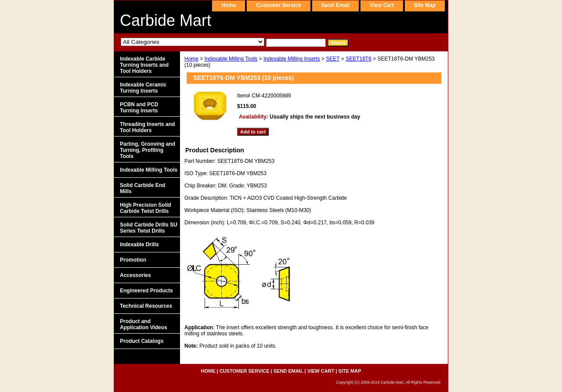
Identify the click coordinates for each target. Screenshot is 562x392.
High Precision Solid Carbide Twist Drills (146, 208)
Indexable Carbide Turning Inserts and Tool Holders (144, 65)
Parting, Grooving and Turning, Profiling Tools (148, 150)
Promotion (133, 260)
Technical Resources (146, 306)
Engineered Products (146, 291)
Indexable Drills (139, 245)
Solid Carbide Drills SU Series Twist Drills (149, 228)
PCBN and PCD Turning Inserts (139, 108)
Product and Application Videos (144, 324)
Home (191, 59)
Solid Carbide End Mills (142, 188)
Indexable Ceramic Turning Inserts (143, 88)
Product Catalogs (142, 341)
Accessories (135, 275)
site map (425, 5)
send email (336, 5)
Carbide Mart (166, 20)
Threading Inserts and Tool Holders (147, 127)
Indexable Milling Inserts (292, 59)
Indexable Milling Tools (231, 59)
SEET (333, 59)
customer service (278, 5)
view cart (382, 5)
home (229, 5)
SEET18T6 (358, 59)
